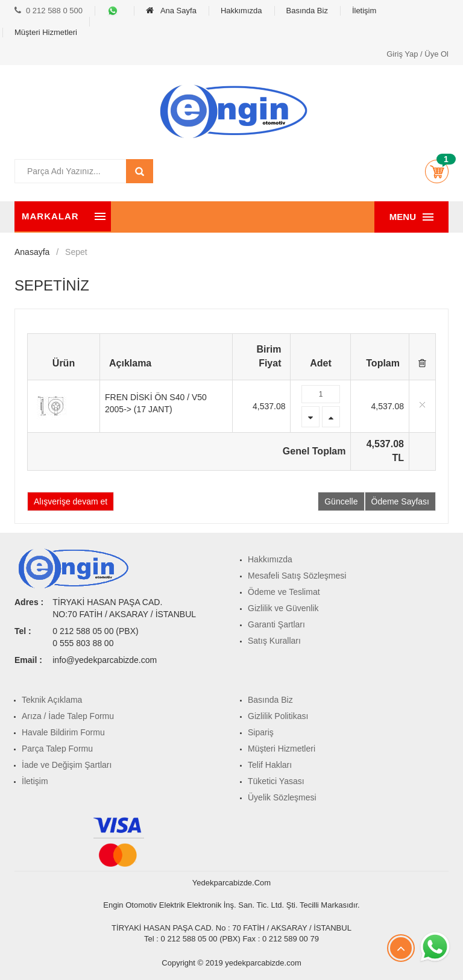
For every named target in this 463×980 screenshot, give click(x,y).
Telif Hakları (270, 765)
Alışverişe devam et (71, 501)
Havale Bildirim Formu (63, 732)
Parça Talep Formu (57, 749)
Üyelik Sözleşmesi (282, 797)
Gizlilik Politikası (278, 716)
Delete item (422, 405)
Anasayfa (32, 252)
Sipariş (261, 732)
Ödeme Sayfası (401, 501)
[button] (436, 171)
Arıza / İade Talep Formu (68, 716)
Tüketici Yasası (276, 781)
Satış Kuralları (274, 641)
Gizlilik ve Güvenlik (283, 608)
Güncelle (341, 501)
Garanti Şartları (276, 624)
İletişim (364, 11)
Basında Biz (307, 11)
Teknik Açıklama (52, 700)
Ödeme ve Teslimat (284, 592)
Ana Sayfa (171, 11)
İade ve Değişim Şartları (67, 765)
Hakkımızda (241, 11)
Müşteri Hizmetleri (46, 32)
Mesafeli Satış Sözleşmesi (297, 576)
